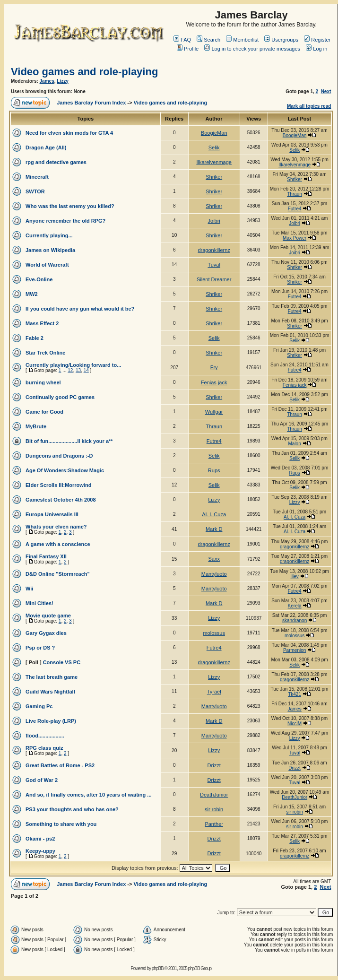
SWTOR (35, 191)
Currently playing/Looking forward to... (73, 365)
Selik (214, 147)
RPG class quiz (44, 748)
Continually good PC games (60, 397)
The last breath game (52, 677)
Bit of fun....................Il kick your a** (69, 441)
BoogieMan (214, 133)
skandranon (295, 620)
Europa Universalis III (52, 514)
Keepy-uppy (40, 851)
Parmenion (295, 650)
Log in (316, 49)
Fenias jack (214, 382)
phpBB (158, 968)
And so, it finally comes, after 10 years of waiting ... (89, 795)
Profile (188, 49)
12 (70, 370)
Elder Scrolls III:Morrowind (58, 485)
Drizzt (214, 765)
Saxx (214, 559)
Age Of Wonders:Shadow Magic (65, 470)
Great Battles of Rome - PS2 (60, 765)
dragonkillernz (214, 250)
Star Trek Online (45, 353)
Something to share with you (61, 824)
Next (326, 91)
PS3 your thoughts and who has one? (72, 809)
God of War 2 (42, 780)
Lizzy (62, 81)
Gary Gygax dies (46, 633)
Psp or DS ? (40, 648)
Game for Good (44, 412)
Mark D (214, 529)
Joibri (214, 221)
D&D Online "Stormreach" (58, 574)
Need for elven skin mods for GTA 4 (69, 133)
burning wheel (43, 382)
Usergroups (281, 40)
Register (317, 40)
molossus (214, 633)
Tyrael (214, 692)
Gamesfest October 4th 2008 (61, 500)
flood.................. (45, 736)
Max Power (295, 238)
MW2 (32, 294)
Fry (214, 367)
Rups (214, 470)
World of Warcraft (47, 265)
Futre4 (295, 209)
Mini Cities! (39, 603)
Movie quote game (48, 616)
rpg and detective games (56, 162)
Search (208, 40)
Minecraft (37, 177)
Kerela (295, 606)
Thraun (295, 194)
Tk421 (295, 694)
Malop (294, 444)
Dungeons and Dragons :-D (59, 456)
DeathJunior (214, 795)
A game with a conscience (58, 544)
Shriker (214, 177)
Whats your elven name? (56, 527)
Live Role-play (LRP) (51, 721)
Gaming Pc (39, 706)
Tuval (214, 265)
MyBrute (36, 426)
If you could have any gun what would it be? (80, 309)
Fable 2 (35, 338)
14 (86, 370)
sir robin (214, 809)
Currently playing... (49, 235)
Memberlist (242, 40)
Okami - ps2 (40, 839)
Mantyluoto (214, 574)
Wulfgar (214, 412)
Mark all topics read (309, 106)
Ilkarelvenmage (214, 162)
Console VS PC (62, 662)
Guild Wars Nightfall (50, 692)
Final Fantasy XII (46, 556)
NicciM (295, 724)
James (47, 81)
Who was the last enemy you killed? (70, 206)
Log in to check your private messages (252, 49)
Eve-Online (39, 279)
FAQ (182, 40)
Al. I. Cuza (214, 514)
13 (78, 370)
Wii (29, 589)
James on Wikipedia (50, 250)
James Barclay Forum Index (91, 103)
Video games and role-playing (84, 72)
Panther (214, 824)
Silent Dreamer (214, 279)
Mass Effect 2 (42, 323)
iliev (294, 577)
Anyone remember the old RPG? (65, 221)
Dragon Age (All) (46, 147)
